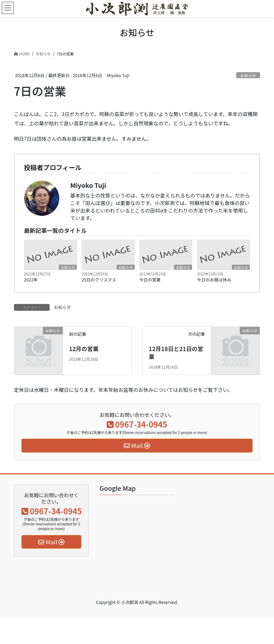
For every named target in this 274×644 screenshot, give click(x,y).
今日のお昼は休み (214, 279)
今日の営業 (150, 279)
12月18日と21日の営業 (176, 353)
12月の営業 (84, 349)
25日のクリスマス (99, 279)
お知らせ (248, 75)
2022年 (31, 279)
